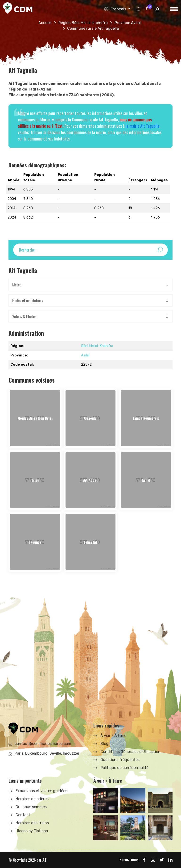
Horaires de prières (32, 799)
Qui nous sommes (31, 807)
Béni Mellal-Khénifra (97, 346)
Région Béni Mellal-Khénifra (83, 23)
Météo (17, 285)
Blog (104, 744)
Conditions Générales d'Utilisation (130, 752)
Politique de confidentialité (124, 768)
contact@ (43, 744)
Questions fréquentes (120, 760)
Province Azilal (128, 23)
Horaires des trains (32, 823)
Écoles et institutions (28, 301)
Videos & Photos (24, 316)
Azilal (85, 355)
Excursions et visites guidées (41, 791)
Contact (23, 815)
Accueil (45, 23)
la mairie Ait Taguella (142, 126)
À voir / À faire (113, 736)
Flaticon (41, 831)
